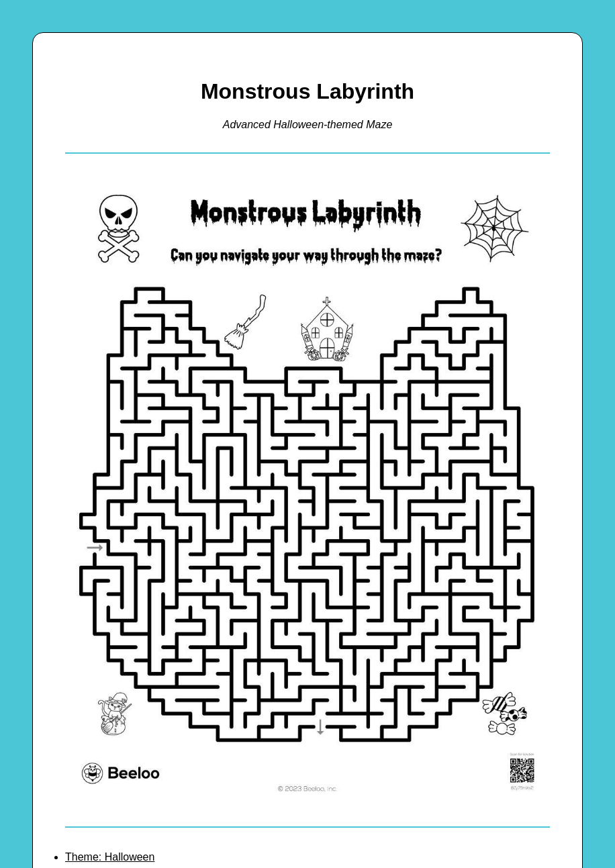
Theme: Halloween (110, 857)
